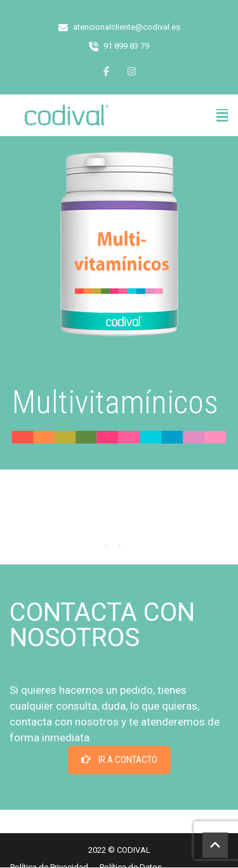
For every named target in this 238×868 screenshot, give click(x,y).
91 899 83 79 (126, 46)
